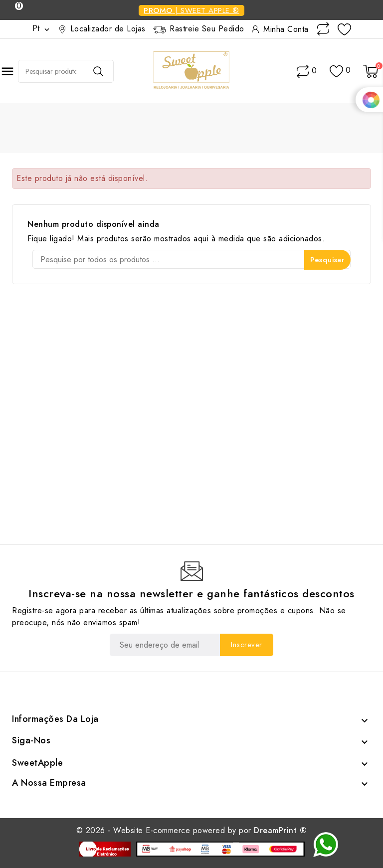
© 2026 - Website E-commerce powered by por (192, 830)
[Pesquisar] (191, 259)
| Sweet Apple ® (191, 10)
